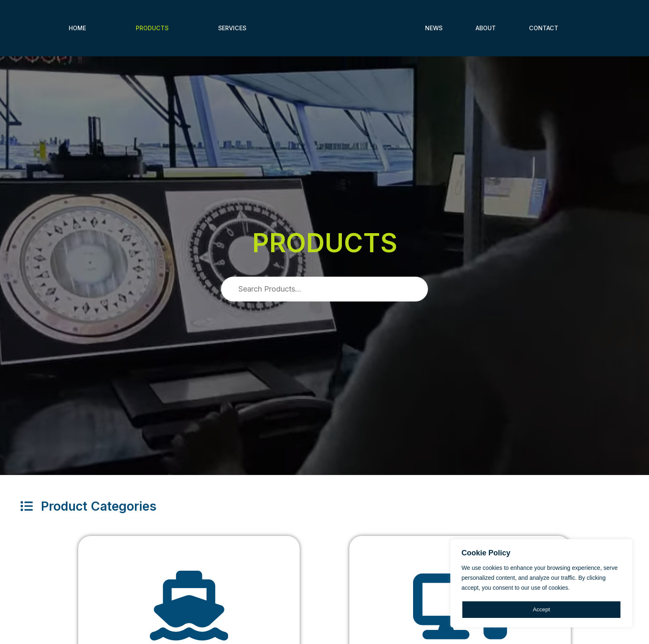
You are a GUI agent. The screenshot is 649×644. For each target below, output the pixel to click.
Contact (544, 28)
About (486, 28)
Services (232, 28)
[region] (541, 584)
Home (77, 28)
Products (152, 28)
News (434, 28)
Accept (542, 610)
